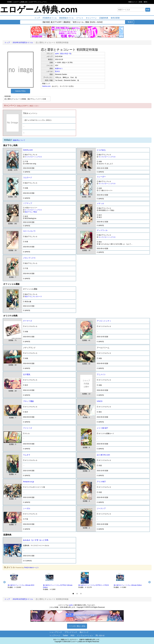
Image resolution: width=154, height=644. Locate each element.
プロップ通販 (28, 401)
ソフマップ (28, 203)
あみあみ (27, 540)
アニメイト (101, 374)
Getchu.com (46, 86)
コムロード (28, 177)
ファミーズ (28, 428)
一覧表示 (130, 22)
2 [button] (77, 594)
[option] (24, 580)
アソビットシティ (104, 321)
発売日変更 (115, 18)
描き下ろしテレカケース (33, 296)
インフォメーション (85, 635)
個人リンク (84, 632)
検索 (148, 10)
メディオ (100, 203)
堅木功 (57, 71)
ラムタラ (27, 455)
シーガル (27, 508)
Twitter (65, 635)
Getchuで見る (21, 91)
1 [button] (73, 594)
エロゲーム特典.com (39, 10)
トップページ (55, 635)
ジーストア (101, 508)
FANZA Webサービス (31, 568)
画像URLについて (19, 140)
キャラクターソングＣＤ (33, 157)
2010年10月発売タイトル (23, 42)
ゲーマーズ (28, 321)
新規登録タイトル (66, 18)
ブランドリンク (71, 632)
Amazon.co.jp (28, 482)
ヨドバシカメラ (29, 231)
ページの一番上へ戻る (77, 626)
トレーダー (101, 177)
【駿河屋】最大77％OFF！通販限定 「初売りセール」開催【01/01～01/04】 (73, 22)
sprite (57, 54)
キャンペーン (91, 18)
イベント (80, 18)
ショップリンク (56, 632)
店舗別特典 (104, 18)
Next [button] (150, 582)
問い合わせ (100, 635)
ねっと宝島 (44, 540)
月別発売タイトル (50, 18)
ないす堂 (35, 540)
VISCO (100, 401)
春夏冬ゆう (59, 69)
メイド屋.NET (102, 428)
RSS (73, 635)
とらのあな (101, 150)
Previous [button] (4, 582)
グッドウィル (102, 230)
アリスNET (101, 482)
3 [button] (81, 594)
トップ (37, 18)
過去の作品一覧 (66, 54)
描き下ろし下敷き (31, 212)
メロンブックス (29, 258)
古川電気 (27, 374)
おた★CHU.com (103, 455)
